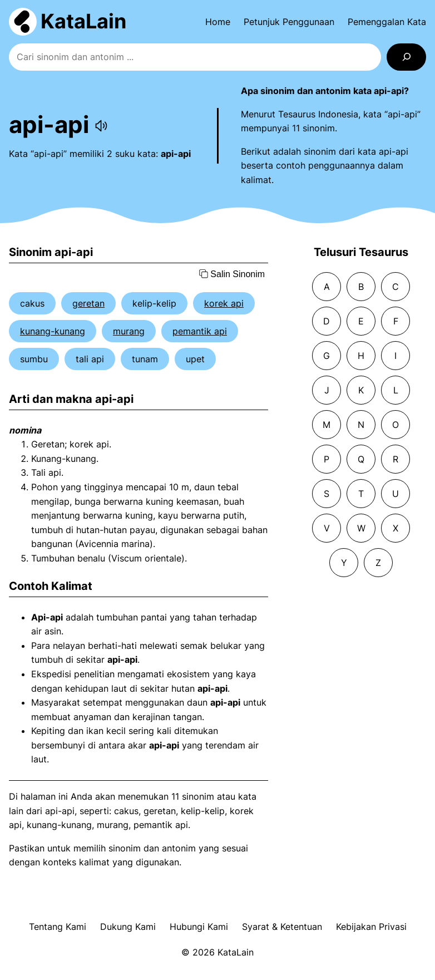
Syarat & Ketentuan (282, 927)
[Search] (406, 57)
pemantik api (200, 331)
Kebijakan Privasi (371, 927)
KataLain (83, 21)
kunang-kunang (53, 331)
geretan (88, 303)
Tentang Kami (58, 927)
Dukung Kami (128, 927)
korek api (224, 303)
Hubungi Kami (199, 927)
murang (129, 331)
